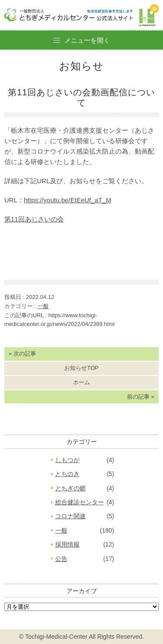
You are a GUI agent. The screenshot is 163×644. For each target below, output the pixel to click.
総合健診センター (80, 502)
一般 (43, 306)
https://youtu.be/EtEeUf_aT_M (68, 200)
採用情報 (67, 544)
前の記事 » (141, 397)
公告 (61, 559)
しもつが (67, 460)
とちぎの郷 (70, 488)
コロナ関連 (70, 516)
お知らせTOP (81, 368)
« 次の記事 (22, 354)
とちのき (67, 474)
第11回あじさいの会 (34, 219)
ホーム (81, 382)
